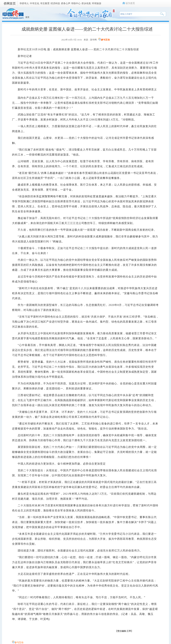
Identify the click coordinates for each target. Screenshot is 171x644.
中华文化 (35, 3)
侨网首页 (10, 4)
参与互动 (105, 40)
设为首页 (130, 3)
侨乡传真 (86, 3)
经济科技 (55, 3)
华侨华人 (24, 3)
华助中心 (76, 3)
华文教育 (45, 3)
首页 (27, 17)
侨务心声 (66, 3)
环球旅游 (97, 3)
